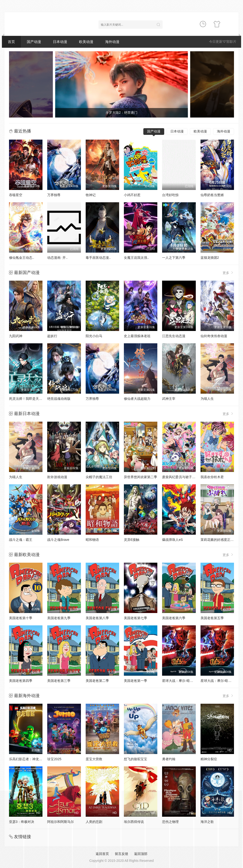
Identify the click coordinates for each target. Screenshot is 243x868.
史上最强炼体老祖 (137, 336)
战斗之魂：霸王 (21, 540)
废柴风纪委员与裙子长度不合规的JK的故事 (194, 477)
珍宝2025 (54, 759)
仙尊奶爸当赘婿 (212, 195)
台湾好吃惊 (170, 195)
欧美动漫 (86, 42)
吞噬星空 (16, 195)
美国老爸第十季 (21, 618)
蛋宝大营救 (94, 759)
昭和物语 (92, 540)
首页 (11, 42)
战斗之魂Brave (58, 540)
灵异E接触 (132, 540)
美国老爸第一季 (136, 681)
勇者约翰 (169, 759)
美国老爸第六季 (174, 618)
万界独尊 (54, 195)
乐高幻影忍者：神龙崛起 (27, 759)
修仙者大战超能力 (137, 399)
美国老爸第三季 (59, 681)
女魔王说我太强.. (136, 258)
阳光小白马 (94, 336)
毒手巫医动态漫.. (98, 258)
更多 (228, 273)
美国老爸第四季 (21, 681)
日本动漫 (60, 42)
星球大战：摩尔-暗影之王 (219, 681)
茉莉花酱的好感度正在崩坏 (220, 540)
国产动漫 (34, 42)
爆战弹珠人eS (172, 540)
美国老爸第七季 (136, 618)
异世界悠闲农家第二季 (140, 477)
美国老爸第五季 (212, 618)
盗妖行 (52, 336)
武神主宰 (169, 399)
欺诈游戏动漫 (57, 477)
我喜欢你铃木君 (212, 477)
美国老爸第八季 (97, 618)
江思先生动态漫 (174, 336)
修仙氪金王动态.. (22, 258)
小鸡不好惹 (132, 195)
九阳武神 (16, 336)
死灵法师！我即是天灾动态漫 (31, 399)
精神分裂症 (209, 759)
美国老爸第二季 (97, 681)
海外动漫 (112, 42)
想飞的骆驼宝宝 (136, 759)
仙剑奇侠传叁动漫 (214, 336)
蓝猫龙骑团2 (210, 258)
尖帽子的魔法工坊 (99, 477)
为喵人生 (207, 399)
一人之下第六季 (174, 258)
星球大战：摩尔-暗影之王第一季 (186, 681)
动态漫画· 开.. (57, 258)
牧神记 (91, 195)
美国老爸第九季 (59, 618)
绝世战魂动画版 (59, 399)
